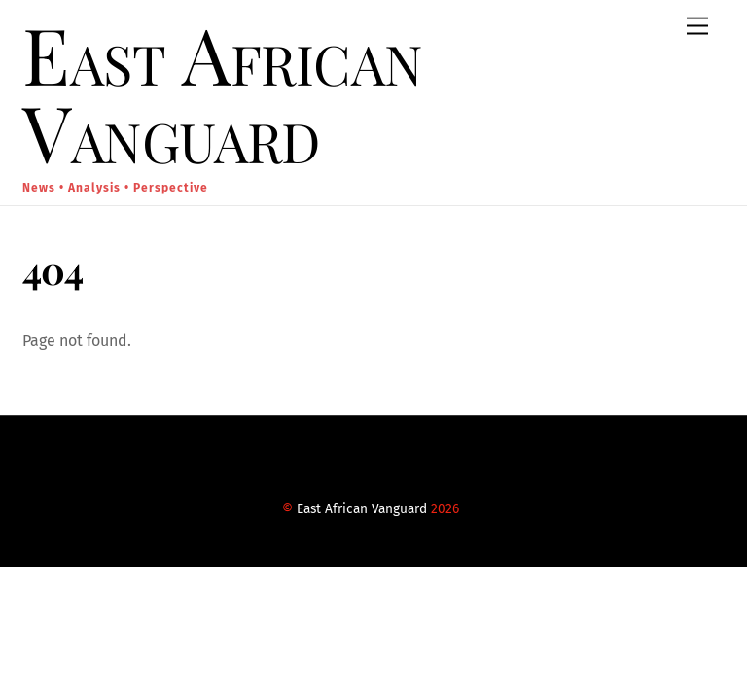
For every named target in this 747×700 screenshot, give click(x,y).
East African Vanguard (362, 509)
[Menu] (697, 27)
